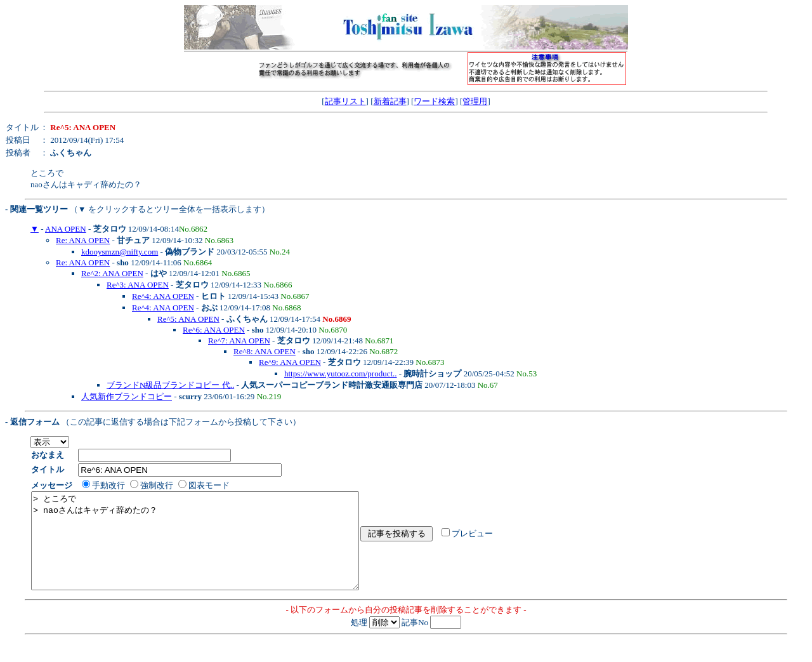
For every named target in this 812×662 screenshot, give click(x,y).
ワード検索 (434, 101)
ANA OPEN (66, 229)
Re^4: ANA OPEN (163, 296)
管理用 (475, 101)
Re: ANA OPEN (83, 240)
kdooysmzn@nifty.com (120, 252)
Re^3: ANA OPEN (138, 285)
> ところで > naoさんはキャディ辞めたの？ (215, 550)
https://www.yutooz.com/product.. (341, 374)
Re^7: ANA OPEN (239, 341)
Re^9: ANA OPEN (290, 362)
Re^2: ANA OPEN (112, 273)
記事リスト (345, 101)
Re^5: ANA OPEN (188, 319)
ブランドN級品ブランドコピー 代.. (170, 385)
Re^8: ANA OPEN (265, 351)
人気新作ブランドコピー (127, 396)
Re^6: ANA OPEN (214, 330)
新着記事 (390, 101)
